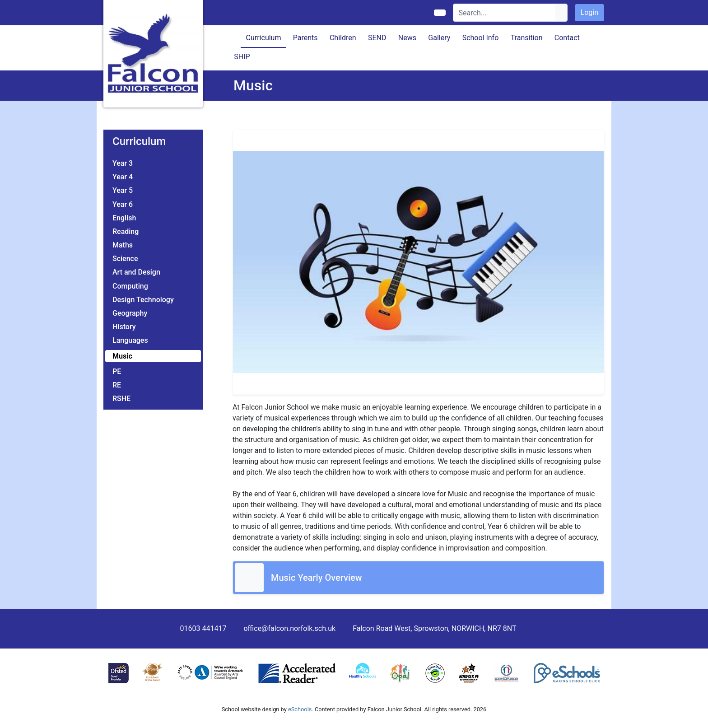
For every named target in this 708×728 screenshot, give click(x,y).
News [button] (407, 38)
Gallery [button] (439, 38)
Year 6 (123, 204)
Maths (123, 245)
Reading (126, 231)
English (124, 218)
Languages (130, 340)
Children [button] (343, 38)
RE (117, 385)
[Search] (505, 13)
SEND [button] (377, 38)
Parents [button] (305, 38)
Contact (567, 38)
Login (589, 12)
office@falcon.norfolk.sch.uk (289, 628)
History (124, 327)
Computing (130, 286)
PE (117, 371)
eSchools (300, 709)
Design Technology (143, 300)
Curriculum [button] (264, 38)
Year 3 (123, 163)
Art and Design (136, 272)
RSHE (121, 399)
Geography (130, 313)
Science (125, 259)
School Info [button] (481, 38)
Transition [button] (527, 38)
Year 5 (123, 190)
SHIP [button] (242, 57)
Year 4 (123, 177)
